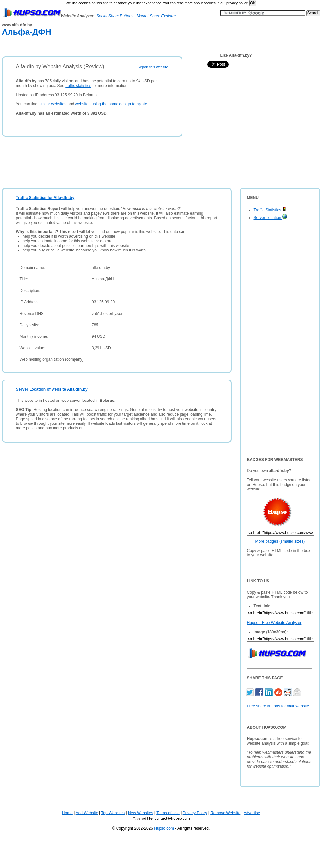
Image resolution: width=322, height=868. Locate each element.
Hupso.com (164, 828)
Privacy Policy (195, 813)
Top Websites (113, 813)
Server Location (270, 218)
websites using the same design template (111, 104)
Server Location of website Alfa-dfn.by (52, 389)
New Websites (140, 813)
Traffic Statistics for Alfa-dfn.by (45, 198)
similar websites (52, 104)
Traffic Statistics (270, 210)
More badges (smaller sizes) (280, 541)
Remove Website (225, 813)
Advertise (252, 813)
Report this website (153, 67)
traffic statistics (78, 86)
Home (67, 813)
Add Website (87, 813)
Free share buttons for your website (278, 706)
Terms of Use (168, 813)
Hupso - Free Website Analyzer (274, 623)
